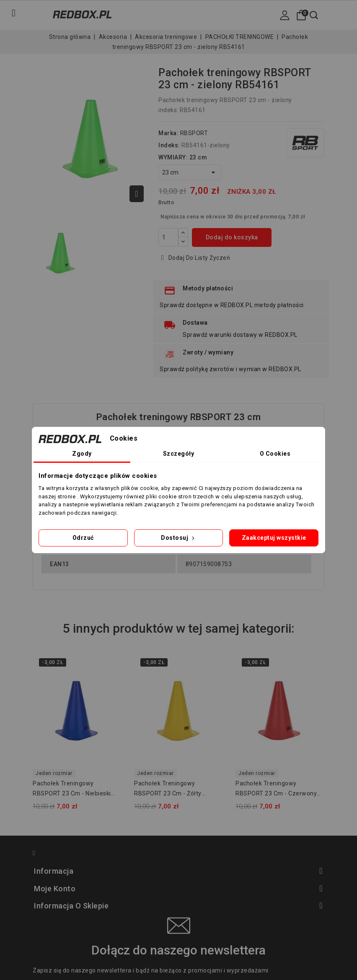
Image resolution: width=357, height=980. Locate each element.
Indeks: (169, 145)
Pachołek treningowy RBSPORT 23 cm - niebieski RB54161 (72, 790)
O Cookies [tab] (275, 454)
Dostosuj (178, 538)
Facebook (38, 854)
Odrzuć (83, 538)
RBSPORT (194, 133)
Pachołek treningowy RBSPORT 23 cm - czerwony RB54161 (276, 790)
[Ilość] (168, 237)
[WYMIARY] (190, 172)
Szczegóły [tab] (179, 454)
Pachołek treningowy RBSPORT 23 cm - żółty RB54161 (168, 790)
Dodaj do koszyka (232, 237)
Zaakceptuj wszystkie (274, 538)
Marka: (168, 133)
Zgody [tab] (82, 454)
